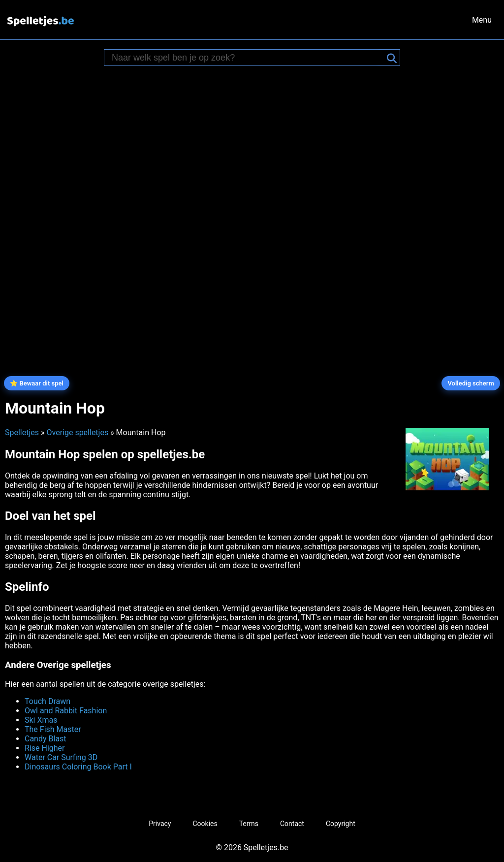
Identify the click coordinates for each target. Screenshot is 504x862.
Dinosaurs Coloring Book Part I (78, 767)
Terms (249, 824)
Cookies (205, 824)
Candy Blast (46, 739)
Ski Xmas (41, 720)
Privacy (160, 824)
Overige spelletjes (77, 432)
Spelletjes (22, 432)
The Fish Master (53, 729)
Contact (292, 824)
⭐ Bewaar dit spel (37, 383)
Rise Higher (45, 748)
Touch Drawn (47, 701)
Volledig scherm (471, 383)
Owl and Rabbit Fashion (66, 711)
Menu (482, 20)
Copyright (341, 824)
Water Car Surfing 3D (61, 757)
